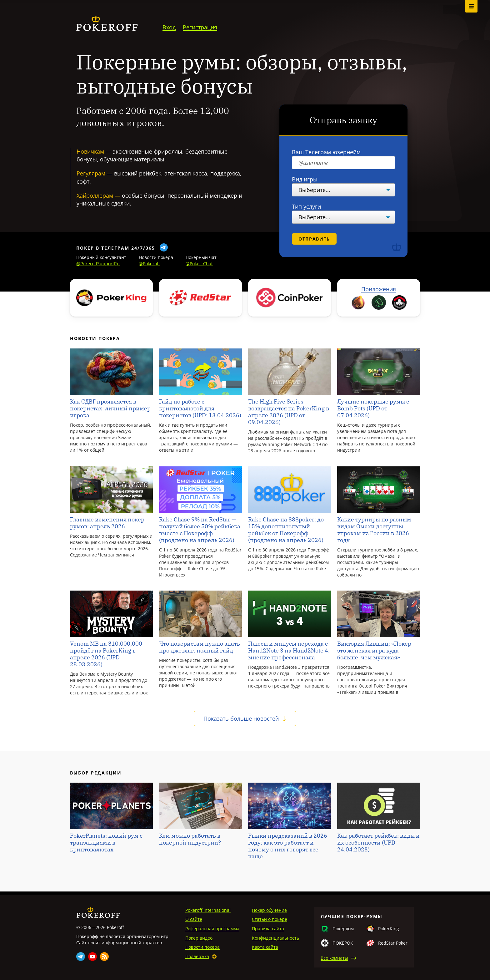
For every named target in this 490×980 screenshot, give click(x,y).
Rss (104, 957)
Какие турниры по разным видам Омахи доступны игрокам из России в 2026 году (374, 530)
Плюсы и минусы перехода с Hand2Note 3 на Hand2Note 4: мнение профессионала (289, 651)
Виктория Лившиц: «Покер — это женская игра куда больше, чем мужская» (377, 651)
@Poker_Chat (199, 264)
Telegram (81, 957)
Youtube (92, 957)
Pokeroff (98, 913)
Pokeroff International (208, 910)
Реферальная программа (212, 929)
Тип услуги (306, 206)
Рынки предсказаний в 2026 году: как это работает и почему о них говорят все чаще (288, 846)
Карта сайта (265, 947)
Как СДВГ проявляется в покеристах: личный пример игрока (110, 409)
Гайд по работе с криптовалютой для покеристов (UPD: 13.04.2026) (200, 409)
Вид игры (305, 179)
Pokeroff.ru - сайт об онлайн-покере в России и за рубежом (107, 23)
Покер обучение (269, 910)
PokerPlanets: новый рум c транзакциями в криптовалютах (106, 843)
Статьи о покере (270, 919)
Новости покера (202, 947)
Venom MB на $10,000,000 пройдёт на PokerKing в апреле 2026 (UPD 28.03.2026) (106, 654)
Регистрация (200, 27)
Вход (169, 27)
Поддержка (197, 956)
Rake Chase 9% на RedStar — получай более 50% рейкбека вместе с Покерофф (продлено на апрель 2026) (200, 530)
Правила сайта (268, 929)
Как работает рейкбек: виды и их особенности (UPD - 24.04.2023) (378, 843)
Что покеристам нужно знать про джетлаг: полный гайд (200, 647)
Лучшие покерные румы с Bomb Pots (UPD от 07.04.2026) (373, 409)
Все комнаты (334, 958)
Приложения (379, 289)
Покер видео (199, 938)
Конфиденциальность (275, 938)
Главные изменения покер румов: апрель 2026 (107, 523)
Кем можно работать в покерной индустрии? (190, 839)
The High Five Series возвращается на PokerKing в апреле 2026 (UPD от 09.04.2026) (289, 412)
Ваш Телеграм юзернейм (326, 152)
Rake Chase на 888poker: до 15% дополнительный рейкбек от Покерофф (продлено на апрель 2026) (286, 530)
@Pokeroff (149, 264)
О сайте (194, 919)
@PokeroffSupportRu (98, 264)
